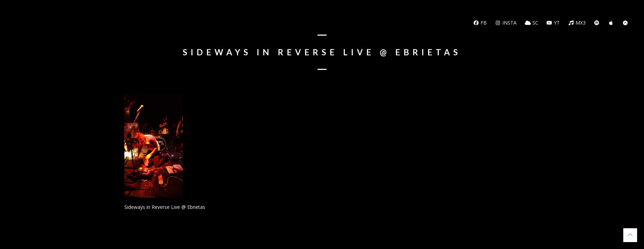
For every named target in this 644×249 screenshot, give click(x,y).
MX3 (577, 23)
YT (553, 23)
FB (480, 23)
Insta (506, 23)
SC (532, 23)
